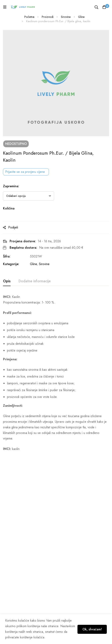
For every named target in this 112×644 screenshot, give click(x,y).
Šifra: (7, 256)
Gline (82, 17)
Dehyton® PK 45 (70, 530)
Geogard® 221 (14, 530)
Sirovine (66, 17)
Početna (29, 17)
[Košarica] (104, 7)
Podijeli (13, 227)
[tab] (7, 281)
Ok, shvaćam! (91, 629)
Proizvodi (48, 17)
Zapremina (11, 186)
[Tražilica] (96, 7)
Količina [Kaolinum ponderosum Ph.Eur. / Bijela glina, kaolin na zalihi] (9, 208)
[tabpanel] (56, 373)
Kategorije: (11, 264)
